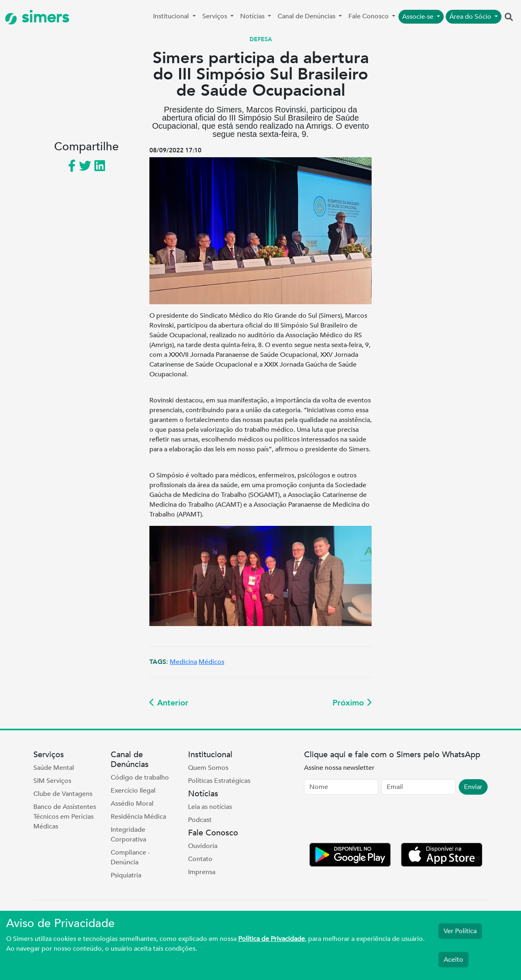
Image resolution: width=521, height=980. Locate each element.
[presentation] (366, 820)
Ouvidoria (203, 846)
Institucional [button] (172, 16)
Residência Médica (138, 817)
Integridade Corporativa (128, 835)
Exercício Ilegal (133, 791)
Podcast (200, 820)
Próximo (352, 703)
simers (37, 17)
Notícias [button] (253, 16)
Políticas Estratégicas (219, 781)
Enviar (473, 787)
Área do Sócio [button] (471, 17)
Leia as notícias (210, 807)
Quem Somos (208, 768)
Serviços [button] (216, 16)
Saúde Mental (54, 768)
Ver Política (460, 931)
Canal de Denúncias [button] (307, 16)
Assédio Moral (132, 804)
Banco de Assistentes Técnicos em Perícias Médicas (65, 817)
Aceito (453, 960)
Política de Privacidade (271, 939)
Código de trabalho (140, 778)
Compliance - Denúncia (130, 857)
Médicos (211, 662)
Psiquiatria (126, 875)
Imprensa (202, 872)
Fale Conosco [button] (369, 16)
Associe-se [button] (419, 17)
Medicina (183, 662)
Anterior (169, 703)
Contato (200, 859)
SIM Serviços (52, 781)
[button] (509, 18)
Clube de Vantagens (63, 794)
